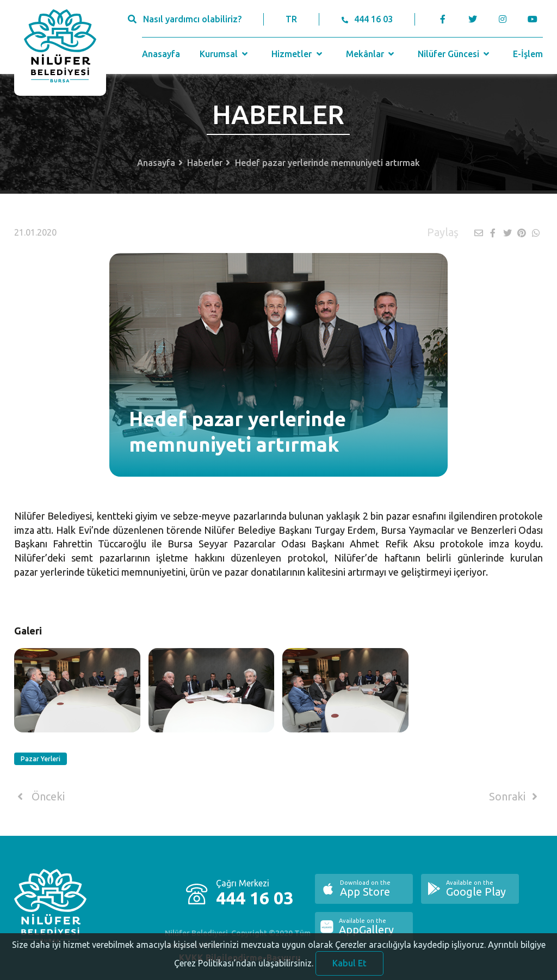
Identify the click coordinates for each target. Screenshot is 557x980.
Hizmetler (298, 54)
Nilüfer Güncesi (455, 54)
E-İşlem (528, 54)
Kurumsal (225, 54)
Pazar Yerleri (41, 759)
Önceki (39, 797)
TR (291, 19)
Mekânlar (371, 54)
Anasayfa (161, 54)
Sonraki (515, 797)
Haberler (205, 163)
